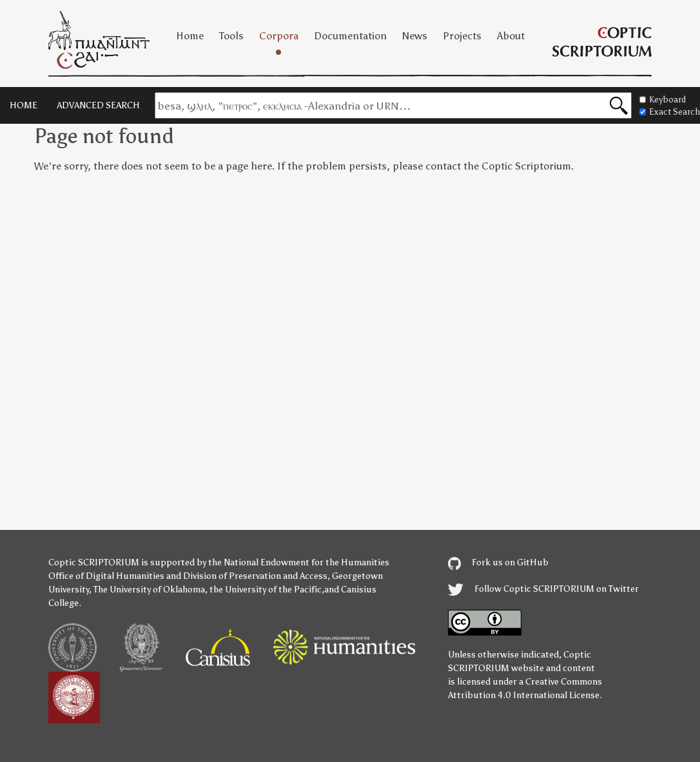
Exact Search (670, 112)
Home (190, 36)
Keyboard (663, 100)
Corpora (279, 36)
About (511, 36)
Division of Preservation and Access (255, 576)
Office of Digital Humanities (106, 576)
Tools (231, 36)
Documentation (350, 36)
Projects (462, 36)
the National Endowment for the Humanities (299, 562)
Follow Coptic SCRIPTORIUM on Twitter (543, 589)
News (415, 36)
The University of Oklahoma (149, 590)
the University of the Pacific (266, 590)
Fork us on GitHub (498, 562)
